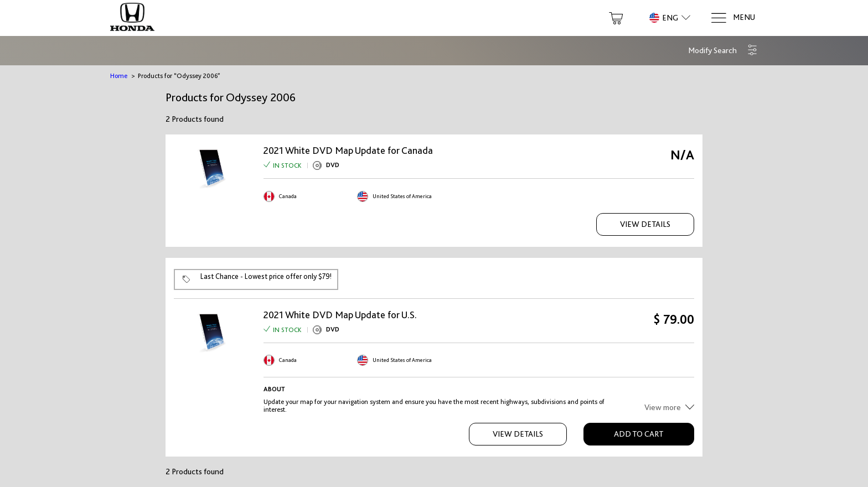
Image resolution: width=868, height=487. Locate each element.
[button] (723, 51)
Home (119, 76)
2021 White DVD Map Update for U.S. (340, 315)
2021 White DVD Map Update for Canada (348, 151)
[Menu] (733, 18)
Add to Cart (639, 434)
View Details (645, 224)
